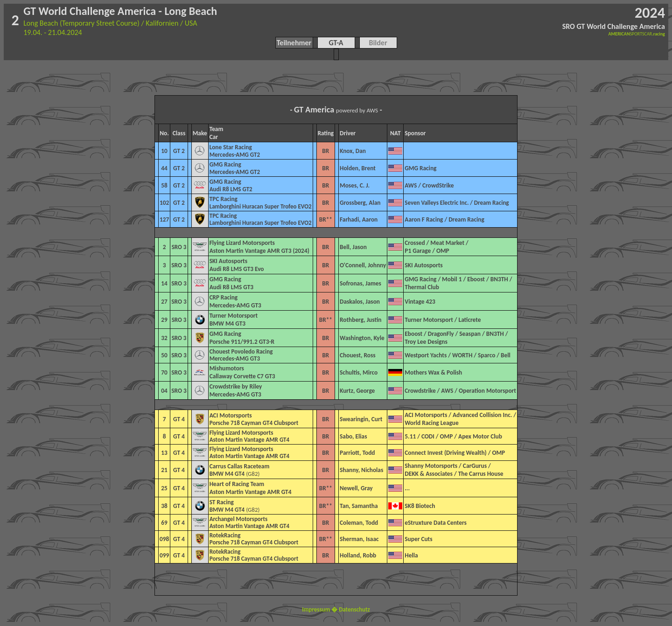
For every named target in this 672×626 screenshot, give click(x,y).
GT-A (336, 43)
